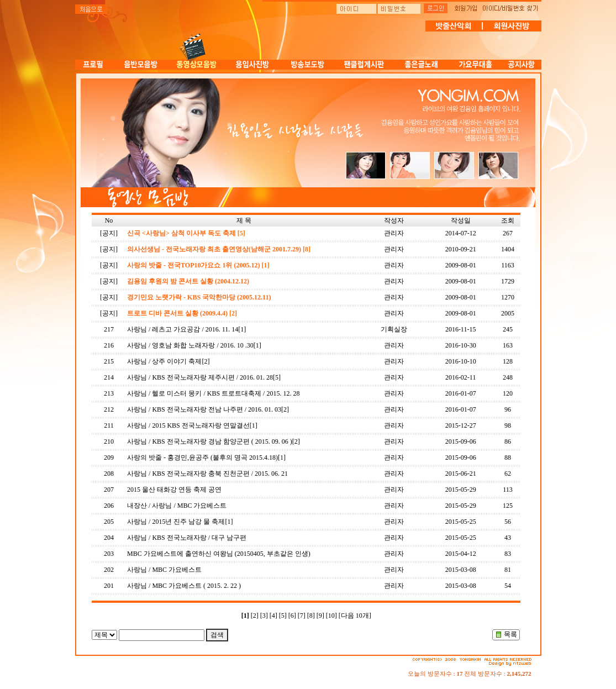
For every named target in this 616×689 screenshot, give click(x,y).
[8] (311, 616)
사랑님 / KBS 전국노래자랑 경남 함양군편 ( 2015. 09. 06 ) (210, 441)
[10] (331, 616)
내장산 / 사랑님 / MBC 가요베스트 (177, 506)
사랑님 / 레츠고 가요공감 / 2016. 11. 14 (183, 329)
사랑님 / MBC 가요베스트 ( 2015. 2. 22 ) (184, 586)
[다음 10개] (355, 616)
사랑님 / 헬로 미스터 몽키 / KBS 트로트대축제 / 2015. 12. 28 (213, 393)
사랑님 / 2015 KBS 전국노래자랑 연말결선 (188, 425)
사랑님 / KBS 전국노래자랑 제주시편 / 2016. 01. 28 (200, 377)
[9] (320, 616)
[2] (255, 616)
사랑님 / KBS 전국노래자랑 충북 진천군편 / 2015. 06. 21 (207, 474)
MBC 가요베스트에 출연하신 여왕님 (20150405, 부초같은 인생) (219, 554)
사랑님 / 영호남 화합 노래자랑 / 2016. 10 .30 (190, 345)
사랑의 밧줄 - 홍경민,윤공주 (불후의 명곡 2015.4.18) (202, 457)
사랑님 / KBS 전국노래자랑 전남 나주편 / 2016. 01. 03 (204, 409)
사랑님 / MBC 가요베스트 (164, 570)
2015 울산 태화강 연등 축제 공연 (174, 490)
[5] (283, 616)
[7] (302, 616)
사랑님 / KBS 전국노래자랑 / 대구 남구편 (187, 538)
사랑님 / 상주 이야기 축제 (164, 361)
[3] (264, 616)
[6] (292, 616)
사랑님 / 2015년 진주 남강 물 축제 (176, 522)
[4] (273, 616)
